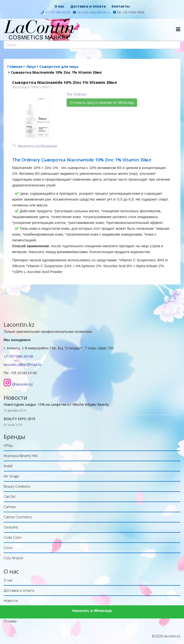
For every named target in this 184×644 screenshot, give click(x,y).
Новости (11, 601)
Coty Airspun (13, 558)
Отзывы (10, 621)
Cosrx (8, 548)
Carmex (10, 507)
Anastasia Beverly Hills (21, 456)
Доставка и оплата (88, 6)
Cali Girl (9, 497)
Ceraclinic (11, 527)
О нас (59, 6)
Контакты (121, 6)
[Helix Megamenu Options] (178, 29)
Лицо (31, 66)
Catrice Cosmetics (18, 517)
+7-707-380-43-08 (58, 12)
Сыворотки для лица (59, 66)
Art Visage (11, 476)
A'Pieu (8, 446)
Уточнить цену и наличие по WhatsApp (102, 102)
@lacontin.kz (22, 384)
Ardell (8, 466)
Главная (15, 66)
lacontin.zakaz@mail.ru (94, 12)
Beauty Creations (17, 486)
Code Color (13, 537)
